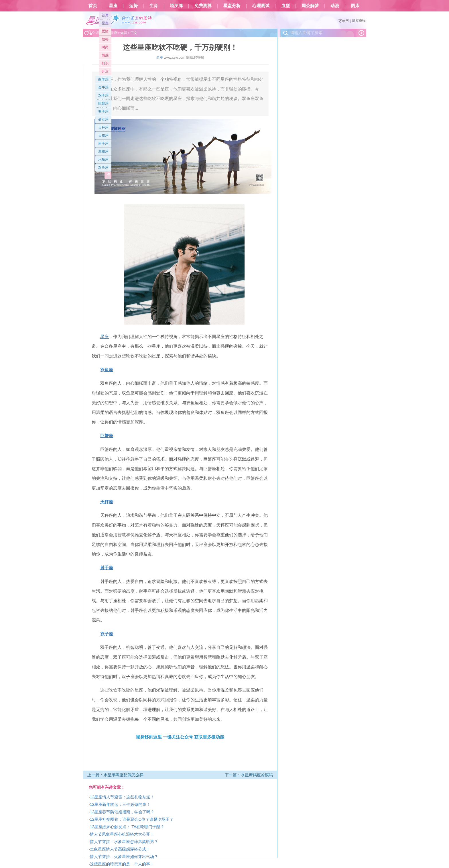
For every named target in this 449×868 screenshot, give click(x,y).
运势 (133, 6)
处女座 (103, 119)
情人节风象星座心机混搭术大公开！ (122, 834)
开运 (105, 71)
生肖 (154, 6)
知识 (105, 63)
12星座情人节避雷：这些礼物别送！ (122, 797)
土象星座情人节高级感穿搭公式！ (120, 849)
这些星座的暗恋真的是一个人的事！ (122, 864)
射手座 (103, 144)
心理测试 (261, 6)
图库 (355, 6)
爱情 (105, 31)
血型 (285, 6)
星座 (113, 6)
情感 (105, 55)
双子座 (103, 95)
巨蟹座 (103, 103)
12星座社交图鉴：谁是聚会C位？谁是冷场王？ (132, 819)
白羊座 (103, 79)
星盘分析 (232, 6)
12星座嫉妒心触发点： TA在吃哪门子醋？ (127, 827)
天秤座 (103, 127)
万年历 (344, 21)
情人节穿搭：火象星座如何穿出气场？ (124, 857)
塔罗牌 (176, 6)
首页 (93, 6)
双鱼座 (103, 168)
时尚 (105, 47)
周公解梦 (310, 6)
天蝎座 (103, 135)
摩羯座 (103, 152)
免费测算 (203, 6)
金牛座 (103, 87)
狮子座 (103, 111)
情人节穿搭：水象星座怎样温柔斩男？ (124, 842)
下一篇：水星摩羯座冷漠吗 (249, 775)
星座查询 (359, 21)
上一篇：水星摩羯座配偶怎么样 (115, 775)
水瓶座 (103, 160)
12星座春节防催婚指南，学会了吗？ (122, 812)
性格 (105, 39)
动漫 (335, 6)
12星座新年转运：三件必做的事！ (120, 804)
